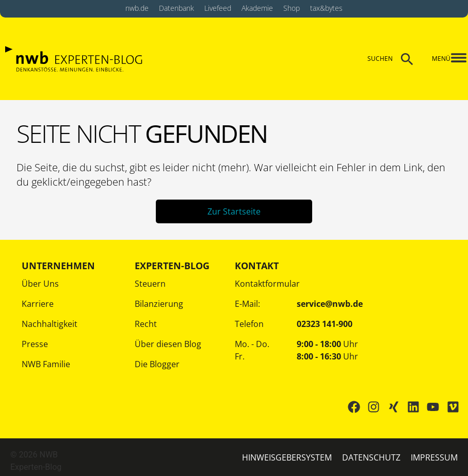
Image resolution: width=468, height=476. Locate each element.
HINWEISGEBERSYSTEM (287, 457)
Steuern (150, 284)
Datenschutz (371, 457)
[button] (452, 59)
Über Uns (40, 284)
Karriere (38, 304)
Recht (146, 324)
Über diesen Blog (168, 344)
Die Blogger (157, 364)
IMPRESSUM (434, 457)
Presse (35, 344)
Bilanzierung (159, 304)
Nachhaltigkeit (50, 324)
